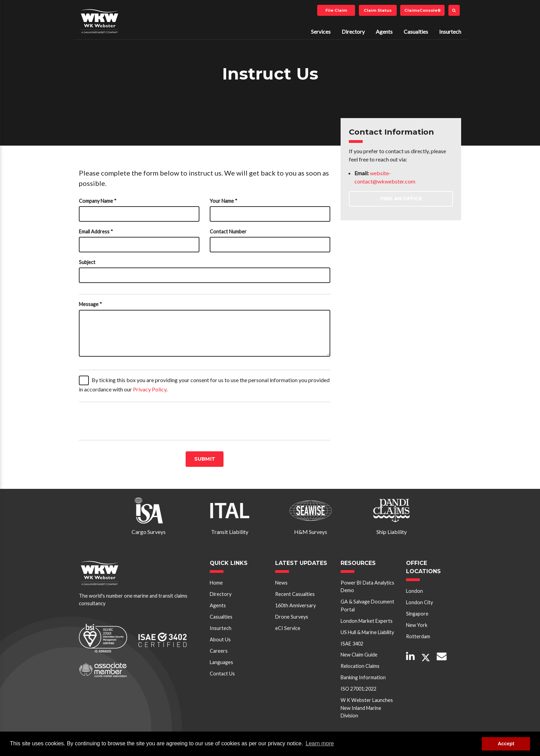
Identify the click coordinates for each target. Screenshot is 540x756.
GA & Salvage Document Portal (367, 605)
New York (417, 625)
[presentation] (131, 421)
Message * (90, 304)
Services (321, 31)
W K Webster (100, 21)
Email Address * (96, 232)
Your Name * (224, 201)
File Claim (336, 10)
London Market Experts (367, 621)
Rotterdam (418, 636)
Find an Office (401, 199)
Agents (384, 31)
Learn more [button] (320, 743)
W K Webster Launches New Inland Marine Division (367, 708)
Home (216, 583)
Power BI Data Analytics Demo (367, 586)
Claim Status (378, 10)
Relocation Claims (360, 666)
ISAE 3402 (352, 644)
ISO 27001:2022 (359, 689)
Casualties (416, 31)
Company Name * (98, 201)
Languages (221, 662)
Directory (353, 31)
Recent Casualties (295, 594)
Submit (205, 459)
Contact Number (228, 232)
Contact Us (222, 674)
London (414, 591)
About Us (220, 639)
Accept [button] (506, 744)
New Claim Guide (359, 655)
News (281, 583)
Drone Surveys (292, 617)
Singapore (417, 614)
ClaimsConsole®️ (423, 10)
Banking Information (363, 677)
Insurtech (450, 31)
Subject (87, 262)
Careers (219, 651)
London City (419, 602)
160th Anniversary (295, 605)
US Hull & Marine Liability (367, 632)
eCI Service (288, 628)
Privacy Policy (150, 389)
